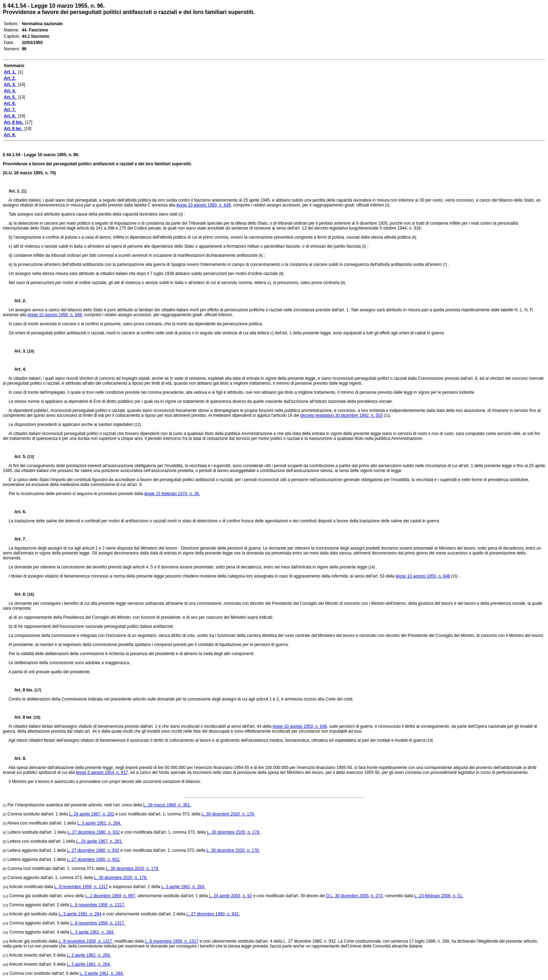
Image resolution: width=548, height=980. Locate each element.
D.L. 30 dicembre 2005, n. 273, (355, 896)
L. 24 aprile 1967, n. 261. (99, 841)
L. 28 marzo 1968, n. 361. (167, 805)
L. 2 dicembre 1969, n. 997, (111, 896)
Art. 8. (18, 594)
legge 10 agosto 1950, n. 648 (423, 576)
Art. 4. (17, 369)
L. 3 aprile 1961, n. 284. (99, 823)
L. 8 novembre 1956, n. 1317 (81, 887)
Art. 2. (17, 301)
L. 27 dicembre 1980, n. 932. (94, 859)
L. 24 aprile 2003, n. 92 (230, 896)
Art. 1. (15, 191)
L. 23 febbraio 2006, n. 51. (439, 896)
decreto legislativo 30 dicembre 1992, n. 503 (341, 415)
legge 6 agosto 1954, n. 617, (102, 772)
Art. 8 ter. (21, 717)
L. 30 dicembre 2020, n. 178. (228, 814)
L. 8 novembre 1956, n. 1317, (86, 941)
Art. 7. (17, 539)
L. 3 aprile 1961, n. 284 (80, 914)
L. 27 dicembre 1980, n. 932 (93, 832)
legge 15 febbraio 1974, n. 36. (172, 494)
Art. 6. (17, 512)
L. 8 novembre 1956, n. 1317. (98, 905)
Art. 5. (18, 457)
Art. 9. (17, 758)
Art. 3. (18, 351)
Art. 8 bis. (22, 690)
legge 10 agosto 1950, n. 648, (204, 205)
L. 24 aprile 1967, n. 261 (92, 814)
